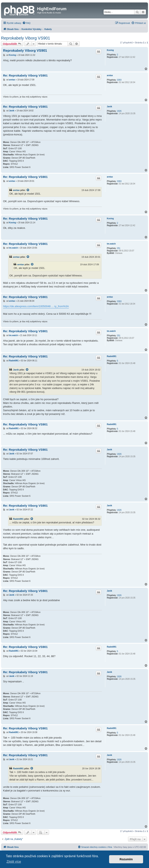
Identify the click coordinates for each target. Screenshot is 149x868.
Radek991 (112, 356)
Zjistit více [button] (14, 862)
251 (119, 248)
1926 (119, 111)
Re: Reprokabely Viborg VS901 (25, 75)
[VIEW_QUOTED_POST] (28, 190)
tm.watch (111, 244)
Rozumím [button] (126, 859)
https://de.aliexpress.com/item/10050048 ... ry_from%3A (36, 306)
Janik (110, 107)
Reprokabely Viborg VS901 (26, 38)
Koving (110, 50)
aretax (110, 75)
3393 (119, 80)
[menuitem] (26, 23)
